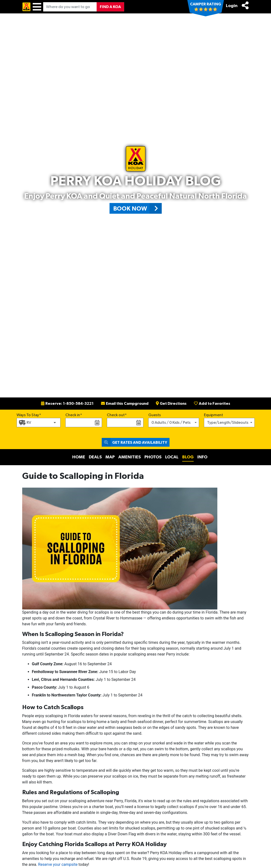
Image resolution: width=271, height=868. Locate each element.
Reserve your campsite (58, 864)
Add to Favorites (212, 404)
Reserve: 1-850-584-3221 (67, 404)
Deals (95, 457)
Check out (116, 415)
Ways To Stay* (29, 415)
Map (110, 457)
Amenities (130, 457)
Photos (153, 457)
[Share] (245, 5)
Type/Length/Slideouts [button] (228, 423)
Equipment (213, 415)
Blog (188, 457)
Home (79, 457)
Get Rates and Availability (134, 442)
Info (202, 457)
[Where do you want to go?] (70, 7)
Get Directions (171, 404)
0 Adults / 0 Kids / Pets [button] (171, 423)
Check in (73, 415)
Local (172, 457)
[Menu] (37, 7)
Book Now (137, 208)
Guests (155, 415)
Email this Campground (125, 404)
